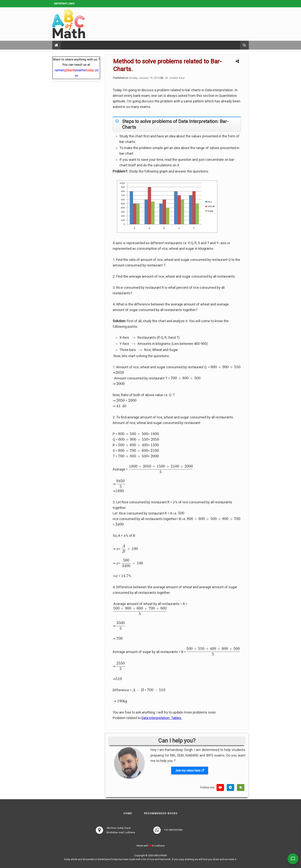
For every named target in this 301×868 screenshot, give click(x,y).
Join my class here (188, 770)
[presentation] (133, 338)
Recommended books (161, 813)
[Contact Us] (292, 859)
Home (128, 813)
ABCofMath (161, 855)
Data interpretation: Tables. (162, 718)
